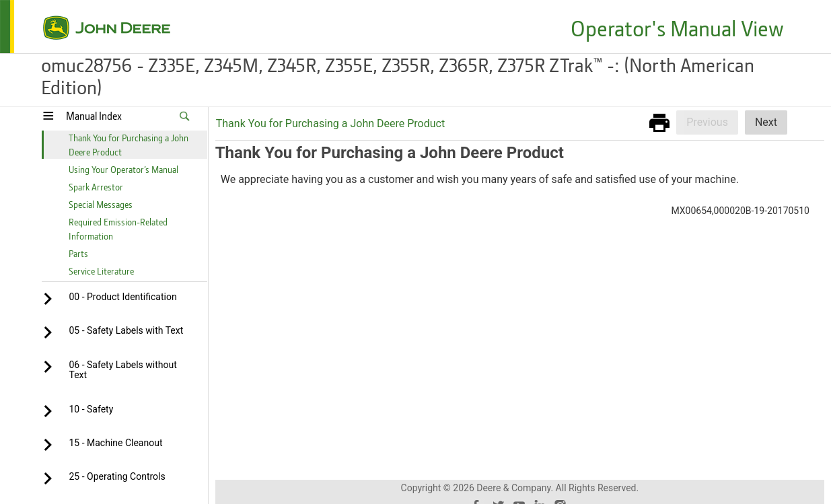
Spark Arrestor (96, 187)
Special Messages (101, 204)
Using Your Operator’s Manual (123, 169)
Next (766, 122)
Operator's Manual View (677, 28)
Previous (707, 122)
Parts (78, 253)
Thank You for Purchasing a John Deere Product (330, 123)
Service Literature (101, 271)
